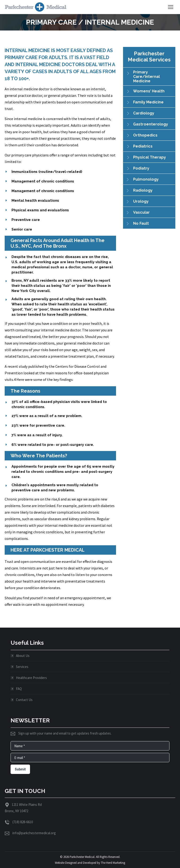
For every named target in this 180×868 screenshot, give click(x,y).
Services (22, 667)
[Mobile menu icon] (171, 7)
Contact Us (24, 700)
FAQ (19, 689)
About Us (23, 656)
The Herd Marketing (113, 863)
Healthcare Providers (31, 678)
